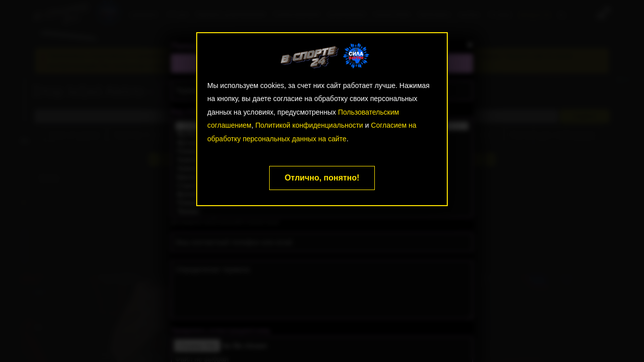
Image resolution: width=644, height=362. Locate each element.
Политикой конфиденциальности (309, 125)
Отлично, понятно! (322, 178)
